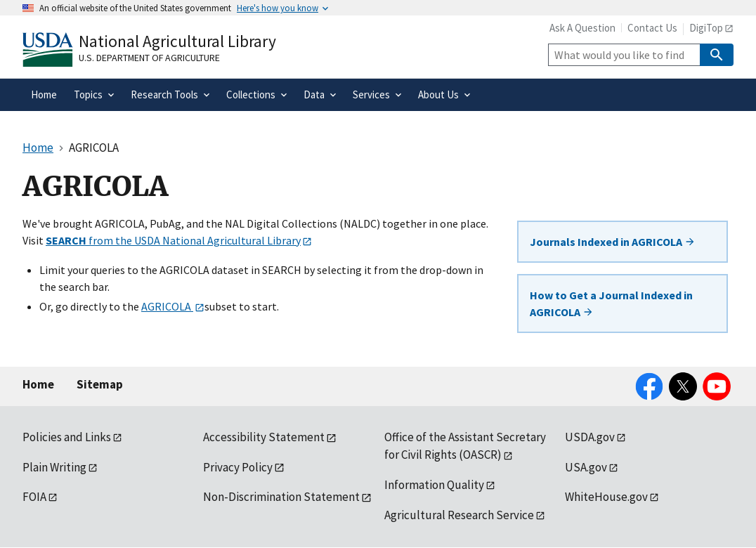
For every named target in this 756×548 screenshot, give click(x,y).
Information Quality (434, 485)
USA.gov (586, 467)
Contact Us (652, 28)
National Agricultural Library (177, 41)
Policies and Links (67, 437)
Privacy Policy (238, 467)
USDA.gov (590, 437)
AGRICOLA (167, 306)
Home (38, 384)
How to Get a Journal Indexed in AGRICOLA (611, 304)
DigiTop (706, 28)
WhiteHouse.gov (606, 497)
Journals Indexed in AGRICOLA (613, 242)
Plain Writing (54, 467)
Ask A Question (582, 28)
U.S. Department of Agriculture (149, 58)
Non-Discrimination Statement (281, 497)
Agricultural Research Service (459, 515)
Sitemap (100, 384)
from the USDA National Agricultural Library (173, 240)
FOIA (34, 497)
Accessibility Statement (264, 437)
